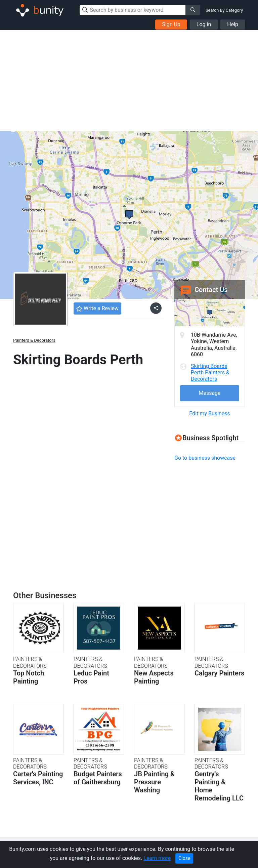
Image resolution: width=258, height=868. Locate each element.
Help (233, 24)
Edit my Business (209, 414)
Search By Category (224, 10)
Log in (204, 24)
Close (184, 858)
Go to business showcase (205, 458)
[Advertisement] (129, 81)
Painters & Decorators (34, 340)
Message (209, 393)
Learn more (157, 858)
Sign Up (171, 24)
